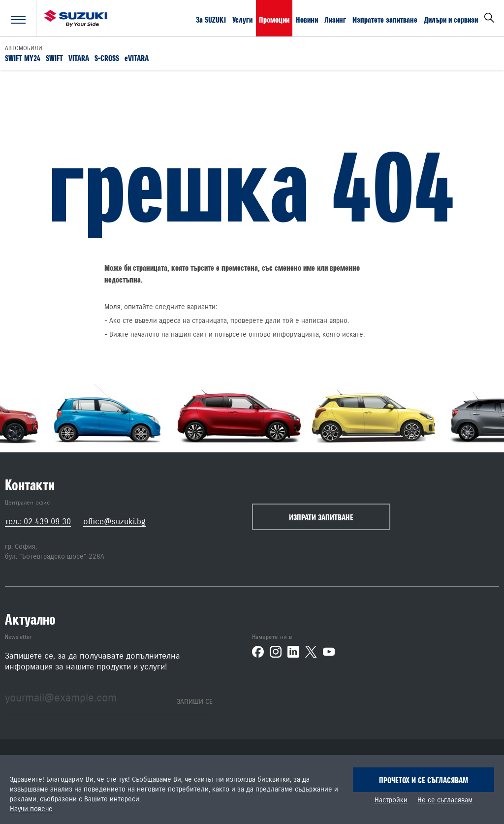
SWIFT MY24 (23, 58)
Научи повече (31, 809)
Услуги (242, 19)
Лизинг (335, 19)
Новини (307, 19)
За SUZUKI (211, 19)
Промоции (274, 19)
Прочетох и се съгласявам (424, 780)
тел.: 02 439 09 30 (38, 522)
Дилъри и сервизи (451, 19)
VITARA (79, 58)
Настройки (391, 800)
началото (145, 335)
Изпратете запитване (385, 19)
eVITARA (137, 58)
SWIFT (54, 58)
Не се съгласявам (445, 800)
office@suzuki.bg (114, 522)
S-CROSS (107, 58)
